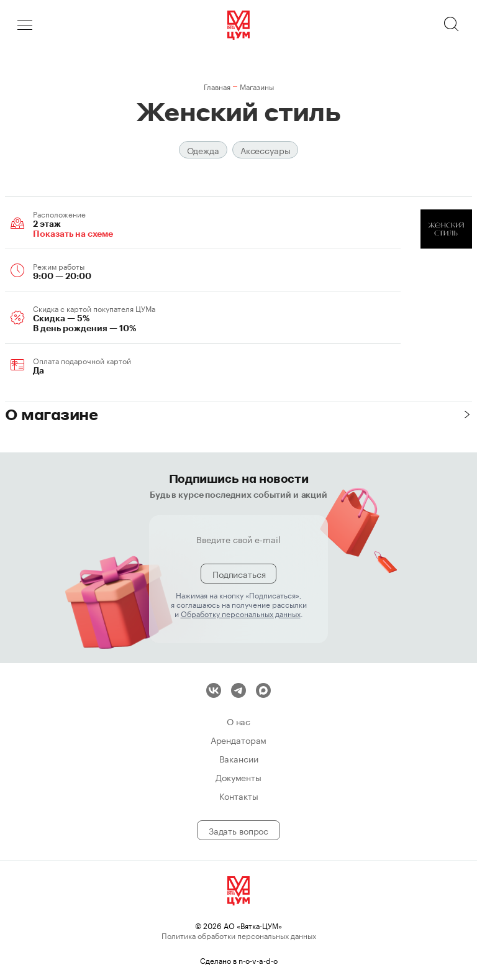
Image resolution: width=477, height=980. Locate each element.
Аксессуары (266, 150)
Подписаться (239, 574)
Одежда (203, 150)
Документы (238, 777)
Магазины (257, 86)
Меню (25, 25)
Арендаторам (238, 740)
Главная (217, 86)
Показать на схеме (73, 234)
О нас (238, 721)
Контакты (239, 795)
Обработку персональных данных (241, 613)
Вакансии (239, 758)
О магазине (51, 414)
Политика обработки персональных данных (239, 935)
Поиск (452, 25)
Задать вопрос (238, 830)
